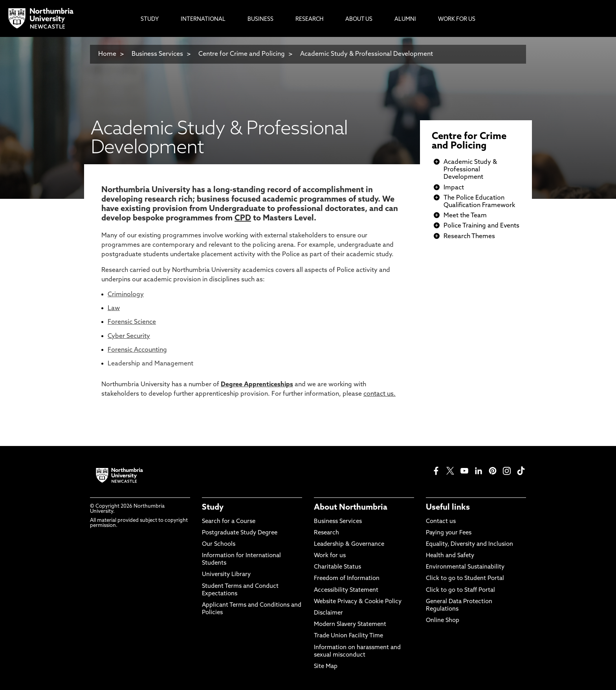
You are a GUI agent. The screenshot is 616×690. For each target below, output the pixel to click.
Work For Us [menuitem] (457, 19)
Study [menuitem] (150, 19)
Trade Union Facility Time (348, 636)
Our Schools (219, 544)
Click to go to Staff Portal (460, 590)
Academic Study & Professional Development (367, 54)
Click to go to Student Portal (465, 579)
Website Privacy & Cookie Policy (358, 602)
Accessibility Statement (346, 590)
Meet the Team (465, 216)
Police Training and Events (481, 226)
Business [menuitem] (260, 19)
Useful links (448, 508)
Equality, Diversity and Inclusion (469, 544)
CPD (243, 218)
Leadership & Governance (349, 544)
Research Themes (469, 237)
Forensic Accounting (137, 350)
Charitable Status (337, 567)
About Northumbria (351, 508)
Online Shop (443, 621)
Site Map (326, 667)
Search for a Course (229, 522)
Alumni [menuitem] (405, 19)
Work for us (330, 556)
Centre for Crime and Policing (242, 54)
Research (326, 533)
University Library (226, 575)
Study (213, 508)
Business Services (157, 54)
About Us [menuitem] (359, 19)
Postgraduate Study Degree (240, 533)
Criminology (126, 295)
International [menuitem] (203, 19)
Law (114, 308)
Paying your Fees (449, 533)
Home (107, 54)
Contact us (441, 522)
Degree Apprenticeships (257, 385)
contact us (379, 394)
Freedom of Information (347, 579)
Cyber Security (129, 336)
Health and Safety (450, 556)
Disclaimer (328, 613)
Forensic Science (132, 322)
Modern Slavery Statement (350, 625)
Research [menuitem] (309, 19)
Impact (454, 188)
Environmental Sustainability (465, 567)
